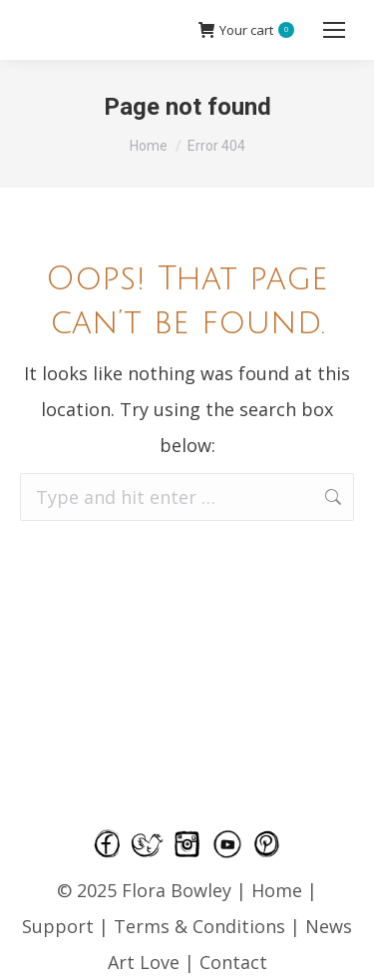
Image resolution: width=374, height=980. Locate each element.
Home (277, 890)
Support (58, 926)
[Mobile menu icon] (334, 30)
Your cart (246, 30)
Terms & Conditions (202, 926)
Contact (233, 962)
